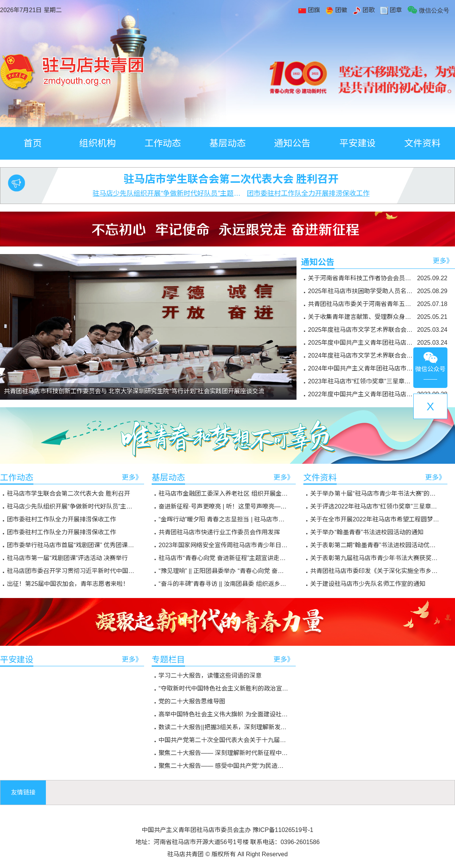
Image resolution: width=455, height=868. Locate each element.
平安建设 (358, 143)
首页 (33, 143)
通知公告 (292, 143)
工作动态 (163, 143)
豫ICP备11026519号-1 (283, 830)
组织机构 (97, 143)
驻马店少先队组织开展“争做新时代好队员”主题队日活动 (167, 193)
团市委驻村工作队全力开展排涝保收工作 (308, 193)
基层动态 (227, 143)
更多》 (443, 261)
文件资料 (422, 143)
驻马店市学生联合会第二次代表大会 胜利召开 (231, 179)
